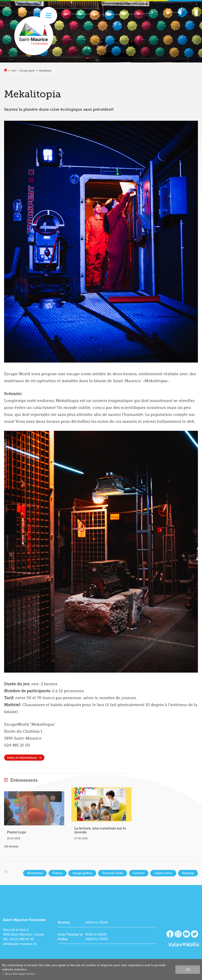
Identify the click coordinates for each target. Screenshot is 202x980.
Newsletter (35, 873)
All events (11, 846)
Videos (58, 873)
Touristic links (113, 873)
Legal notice (163, 873)
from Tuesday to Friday (70, 937)
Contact (139, 873)
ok (188, 969)
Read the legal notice (20, 974)
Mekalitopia (45, 71)
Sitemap (188, 873)
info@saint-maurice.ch (20, 944)
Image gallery (82, 873)
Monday (64, 922)
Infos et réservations (22, 758)
